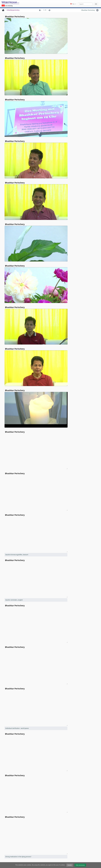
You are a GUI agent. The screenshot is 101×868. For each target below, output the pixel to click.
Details (70, 865)
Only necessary (80, 865)
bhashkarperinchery (13, 10)
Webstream (10, 2)
